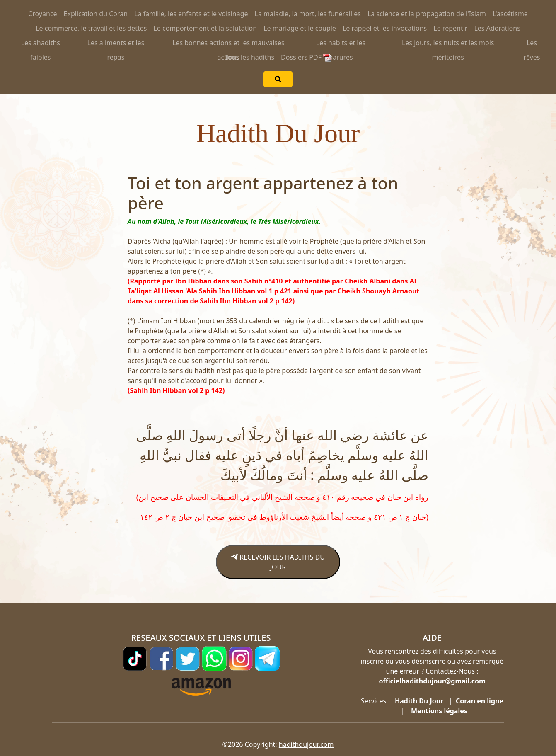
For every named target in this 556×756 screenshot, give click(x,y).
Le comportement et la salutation (205, 28)
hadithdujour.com (306, 744)
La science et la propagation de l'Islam (427, 14)
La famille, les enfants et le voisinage (191, 14)
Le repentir (450, 28)
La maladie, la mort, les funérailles (308, 14)
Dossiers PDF (306, 57)
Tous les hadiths (249, 57)
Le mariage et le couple (300, 28)
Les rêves (532, 44)
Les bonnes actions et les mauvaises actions (228, 44)
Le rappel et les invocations (385, 28)
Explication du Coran (96, 14)
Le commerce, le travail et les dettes (91, 28)
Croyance (43, 14)
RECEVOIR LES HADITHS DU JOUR (278, 562)
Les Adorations (497, 28)
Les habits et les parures (341, 44)
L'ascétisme (510, 14)
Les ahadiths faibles (41, 44)
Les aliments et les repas (116, 44)
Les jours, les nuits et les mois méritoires (448, 44)
